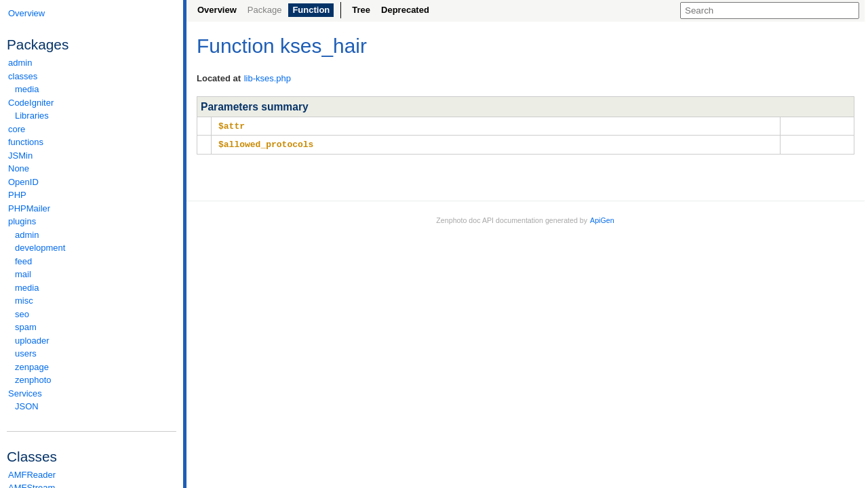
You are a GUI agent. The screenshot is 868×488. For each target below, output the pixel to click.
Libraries (32, 116)
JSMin (20, 156)
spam (26, 327)
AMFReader (32, 475)
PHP (17, 195)
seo (22, 314)
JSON (27, 406)
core (17, 129)
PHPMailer (29, 208)
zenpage (32, 367)
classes (92, 76)
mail (23, 274)
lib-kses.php (268, 78)
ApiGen (602, 219)
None (19, 168)
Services (92, 393)
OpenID (23, 182)
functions (26, 142)
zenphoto (95, 380)
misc (24, 301)
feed (23, 261)
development (40, 248)
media (27, 89)
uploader (32, 341)
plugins (92, 221)
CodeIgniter (92, 103)
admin (20, 63)
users (26, 353)
